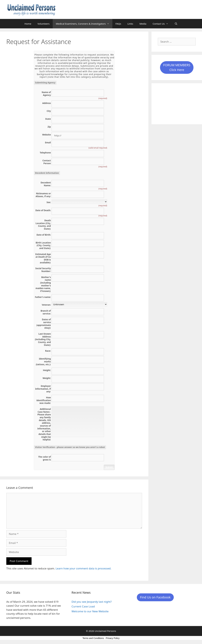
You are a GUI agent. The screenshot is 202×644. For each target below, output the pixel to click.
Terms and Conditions (93, 638)
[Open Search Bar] (176, 24)
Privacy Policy (113, 638)
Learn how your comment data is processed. (83, 568)
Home (28, 24)
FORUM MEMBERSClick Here (177, 67)
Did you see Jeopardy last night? (92, 602)
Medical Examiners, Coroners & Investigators (84, 24)
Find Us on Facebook (155, 597)
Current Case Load (83, 606)
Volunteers (44, 24)
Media (143, 24)
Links (130, 24)
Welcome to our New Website (90, 611)
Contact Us (162, 24)
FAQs (118, 24)
